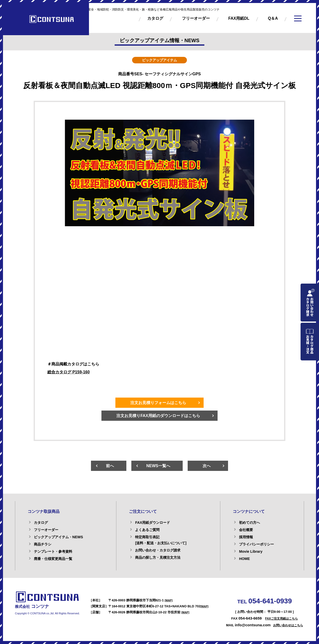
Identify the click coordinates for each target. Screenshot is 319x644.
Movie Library (251, 551)
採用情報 (246, 537)
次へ (207, 466)
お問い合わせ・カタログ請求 (158, 550)
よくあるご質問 (147, 530)
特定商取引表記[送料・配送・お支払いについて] (161, 540)
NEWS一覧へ (158, 466)
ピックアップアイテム (159, 60)
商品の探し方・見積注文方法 (158, 557)
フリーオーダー (196, 18)
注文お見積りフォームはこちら (158, 403)
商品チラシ (43, 544)
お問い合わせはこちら (288, 625)
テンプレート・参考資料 (53, 551)
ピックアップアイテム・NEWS (58, 537)
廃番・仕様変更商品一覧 (53, 559)
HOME (244, 559)
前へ (110, 466)
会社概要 (246, 530)
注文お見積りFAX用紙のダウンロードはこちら (158, 416)
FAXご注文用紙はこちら (281, 619)
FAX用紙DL (239, 18)
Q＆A (273, 18)
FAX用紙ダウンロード (153, 523)
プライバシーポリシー (256, 544)
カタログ (155, 18)
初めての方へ (249, 523)
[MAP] (169, 600)
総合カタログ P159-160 (69, 372)
